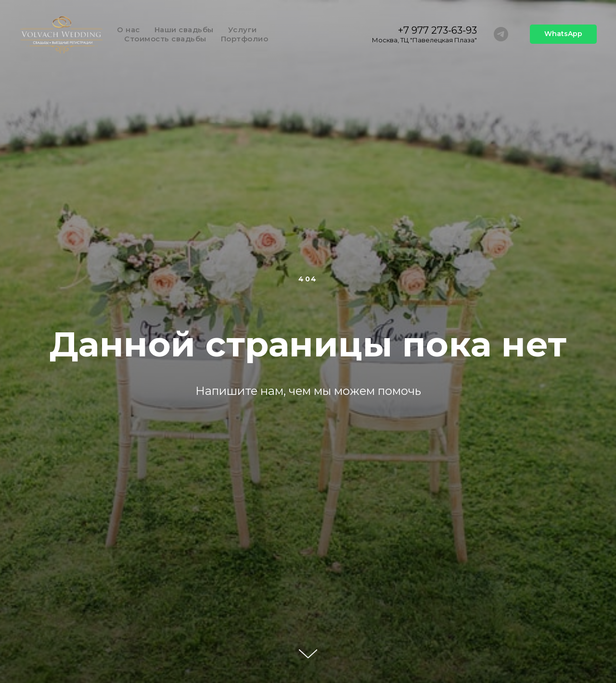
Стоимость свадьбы (165, 39)
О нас (128, 30)
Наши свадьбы (184, 30)
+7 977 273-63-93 (437, 30)
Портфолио (245, 39)
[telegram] (501, 34)
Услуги (243, 30)
